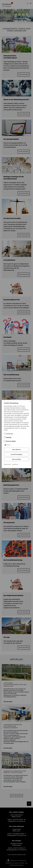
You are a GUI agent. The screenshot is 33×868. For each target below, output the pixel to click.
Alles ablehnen (16, 450)
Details (9, 445)
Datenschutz (7, 464)
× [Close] (30, 401)
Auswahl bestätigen (16, 454)
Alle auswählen (16, 459)
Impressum (15, 464)
